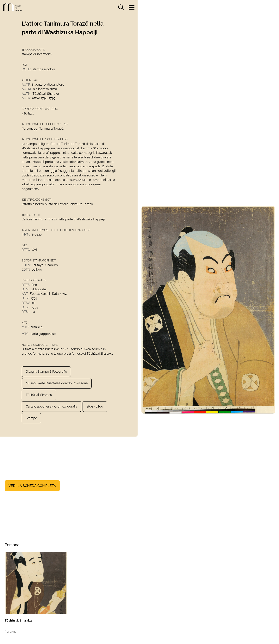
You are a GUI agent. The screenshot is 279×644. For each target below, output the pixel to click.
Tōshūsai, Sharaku (39, 402)
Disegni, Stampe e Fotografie (46, 379)
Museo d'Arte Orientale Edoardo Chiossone (57, 391)
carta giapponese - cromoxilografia (52, 414)
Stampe (31, 425)
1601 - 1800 (95, 414)
